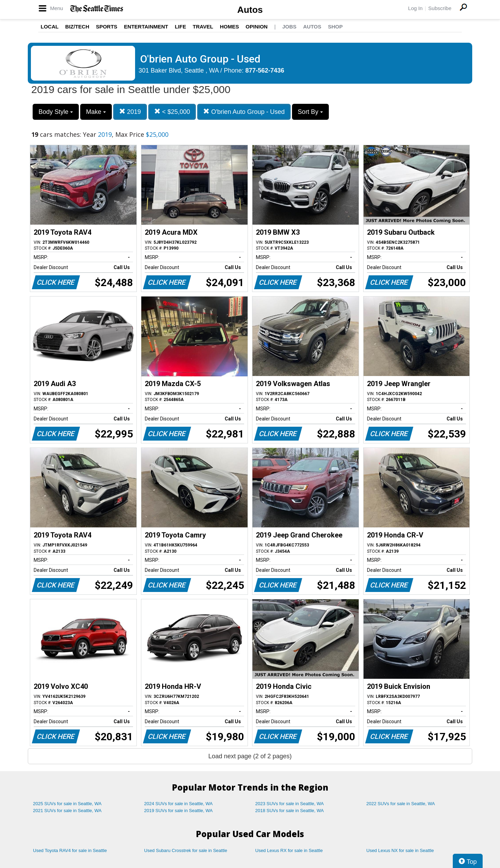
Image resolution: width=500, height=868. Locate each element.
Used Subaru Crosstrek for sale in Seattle (186, 850)
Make (96, 112)
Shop (335, 27)
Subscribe (440, 8)
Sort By (310, 112)
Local (50, 27)
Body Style (56, 112)
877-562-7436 (265, 70)
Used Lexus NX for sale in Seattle (400, 850)
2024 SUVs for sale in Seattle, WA (178, 804)
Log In (415, 8)
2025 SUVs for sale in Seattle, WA (67, 804)
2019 (130, 112)
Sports (107, 27)
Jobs (289, 27)
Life (180, 27)
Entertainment (146, 27)
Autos (250, 10)
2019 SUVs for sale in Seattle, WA (178, 811)
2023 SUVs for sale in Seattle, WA (290, 804)
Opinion (256, 27)
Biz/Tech (77, 27)
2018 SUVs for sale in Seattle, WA (290, 811)
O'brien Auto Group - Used (244, 112)
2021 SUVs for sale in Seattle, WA (67, 811)
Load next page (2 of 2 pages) (250, 756)
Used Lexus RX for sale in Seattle (289, 850)
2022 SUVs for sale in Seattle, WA (401, 804)
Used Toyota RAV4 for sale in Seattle (70, 850)
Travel (203, 27)
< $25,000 (172, 112)
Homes (229, 27)
